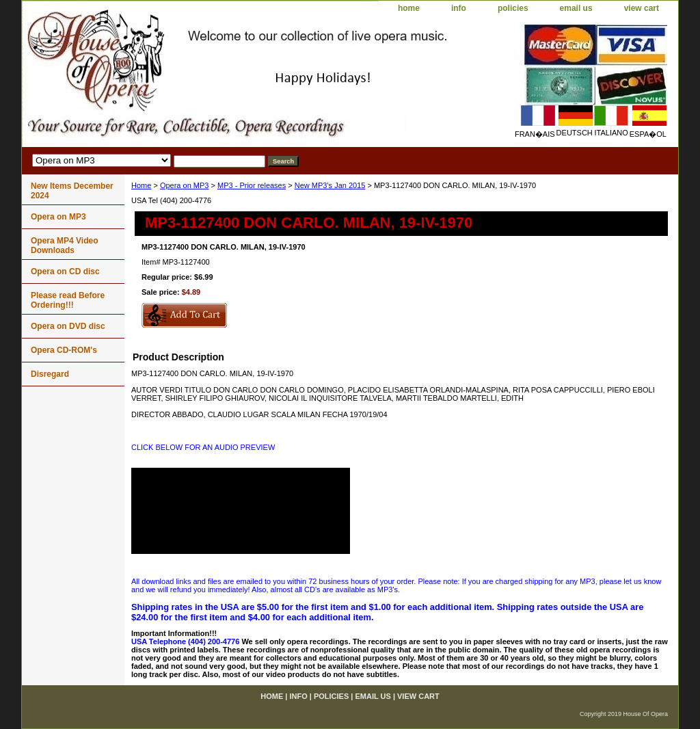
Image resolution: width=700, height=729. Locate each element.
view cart (642, 8)
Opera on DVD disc (68, 326)
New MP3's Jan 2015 (330, 185)
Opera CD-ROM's (64, 350)
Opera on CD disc (65, 271)
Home (141, 185)
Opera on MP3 (185, 185)
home (409, 8)
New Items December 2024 (72, 191)
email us (576, 8)
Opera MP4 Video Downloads (64, 246)
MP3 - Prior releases (252, 185)
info (459, 8)
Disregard (50, 374)
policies (513, 8)
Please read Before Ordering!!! (68, 300)
